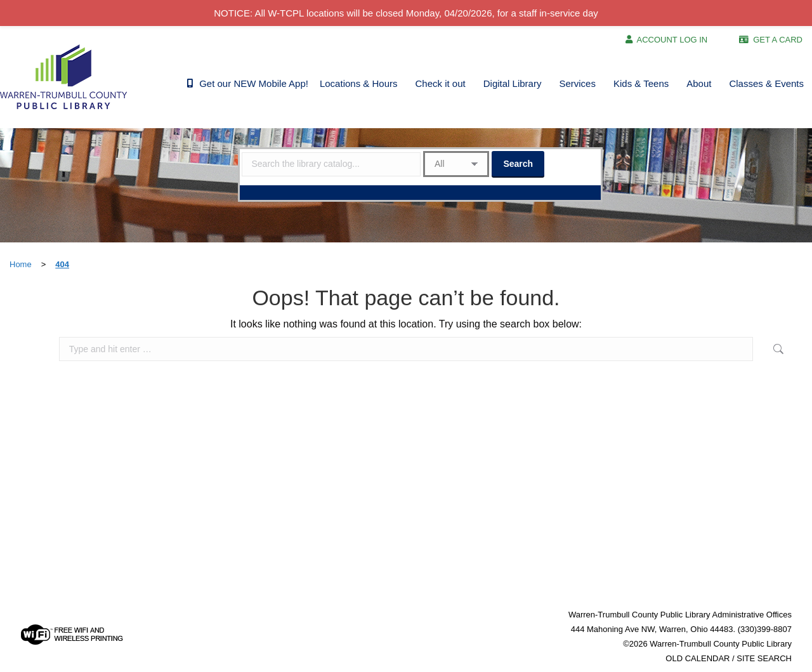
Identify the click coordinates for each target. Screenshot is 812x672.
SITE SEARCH (764, 658)
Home (21, 264)
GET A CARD (778, 40)
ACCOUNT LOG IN (672, 40)
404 (62, 264)
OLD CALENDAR (697, 658)
